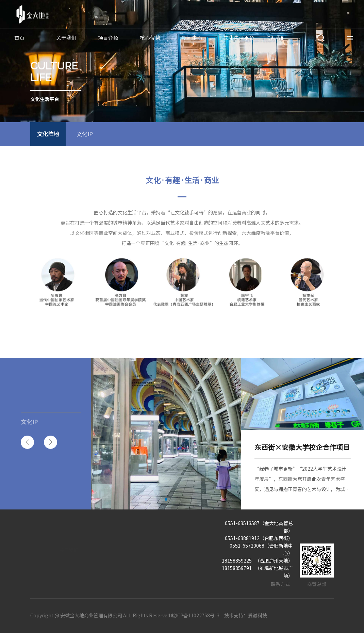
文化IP (85, 134)
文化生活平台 (239, 38)
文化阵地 (48, 134)
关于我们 (66, 38)
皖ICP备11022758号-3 (195, 616)
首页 (19, 38)
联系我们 (276, 38)
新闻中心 (192, 38)
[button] (27, 442)
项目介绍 (108, 38)
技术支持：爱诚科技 (246, 616)
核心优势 (150, 38)
